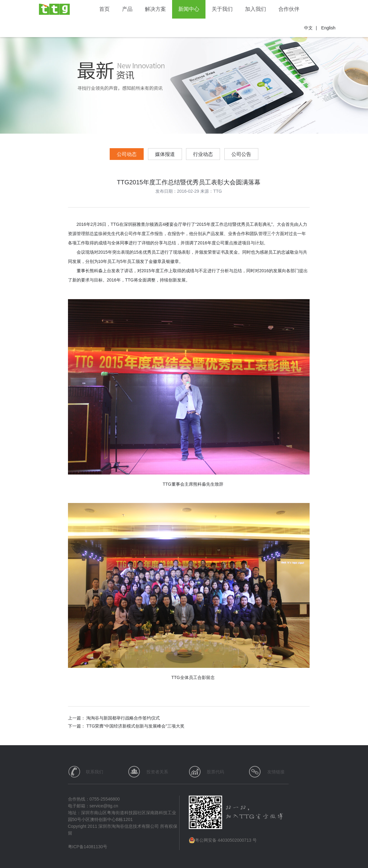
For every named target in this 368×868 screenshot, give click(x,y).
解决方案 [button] (155, 9)
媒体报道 (165, 154)
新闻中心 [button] (189, 9)
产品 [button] (127, 9)
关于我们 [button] (222, 9)
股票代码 (215, 772)
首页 (104, 9)
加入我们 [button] (256, 9)
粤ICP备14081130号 (88, 847)
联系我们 (95, 772)
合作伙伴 (289, 9)
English (328, 28)
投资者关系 (157, 772)
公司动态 (127, 154)
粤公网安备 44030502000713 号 (223, 840)
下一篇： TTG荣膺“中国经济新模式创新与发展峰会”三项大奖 (126, 726)
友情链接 (276, 772)
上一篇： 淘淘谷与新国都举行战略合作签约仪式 (114, 718)
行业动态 (203, 154)
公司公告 (241, 154)
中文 (308, 28)
